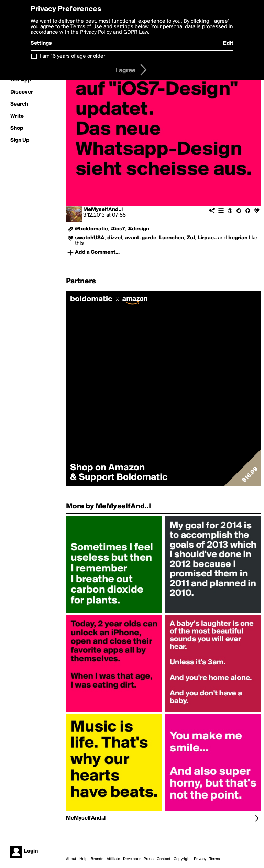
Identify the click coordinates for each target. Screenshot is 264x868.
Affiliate (113, 859)
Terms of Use (86, 27)
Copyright (182, 859)
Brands (97, 859)
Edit (228, 43)
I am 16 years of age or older (72, 56)
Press (149, 859)
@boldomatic (91, 229)
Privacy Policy (96, 32)
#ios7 (118, 229)
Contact (164, 859)
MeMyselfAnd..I (103, 210)
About (71, 859)
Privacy (200, 859)
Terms (215, 859)
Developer (132, 859)
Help (84, 859)
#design (139, 229)
